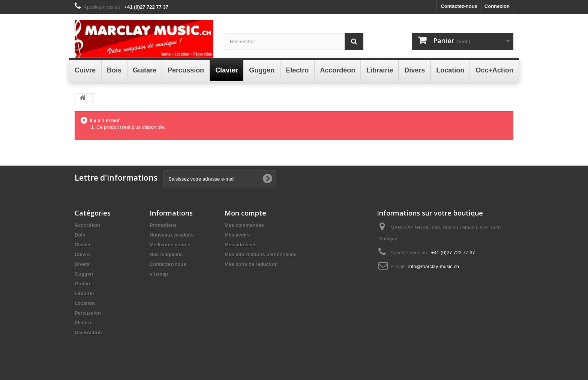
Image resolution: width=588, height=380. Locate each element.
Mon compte (245, 213)
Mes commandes (244, 225)
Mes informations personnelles (260, 254)
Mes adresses (241, 245)
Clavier (83, 245)
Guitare (83, 284)
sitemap (159, 274)
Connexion (497, 6)
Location (85, 303)
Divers (82, 264)
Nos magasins (166, 254)
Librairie (84, 293)
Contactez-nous (459, 6)
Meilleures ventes (170, 245)
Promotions (163, 225)
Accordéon (87, 225)
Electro (83, 323)
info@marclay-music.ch (434, 266)
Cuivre (82, 254)
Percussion (88, 313)
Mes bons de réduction (251, 264)
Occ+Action (88, 332)
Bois (80, 235)
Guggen (84, 274)
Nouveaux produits (172, 235)
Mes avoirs (237, 235)
